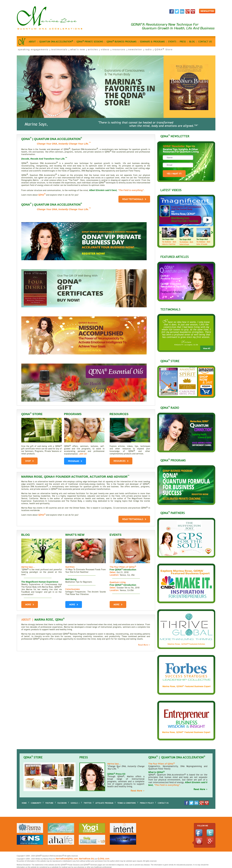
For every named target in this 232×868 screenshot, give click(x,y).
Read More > (144, 645)
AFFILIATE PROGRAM (104, 803)
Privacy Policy (147, 803)
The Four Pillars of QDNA (123, 567)
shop (29, 460)
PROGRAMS (75, 460)
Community (36, 803)
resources (119, 49)
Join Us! (83, 454)
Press (183, 42)
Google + (75, 803)
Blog (192, 42)
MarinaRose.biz (86, 859)
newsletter (135, 49)
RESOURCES (121, 460)
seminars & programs (152, 42)
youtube (49, 803)
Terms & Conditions (127, 803)
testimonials (59, 49)
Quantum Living (118, 582)
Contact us (205, 42)
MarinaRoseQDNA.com (67, 859)
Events (172, 42)
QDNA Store (164, 49)
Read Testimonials (134, 199)
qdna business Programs (121, 41)
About (32, 42)
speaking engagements (33, 49)
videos (105, 49)
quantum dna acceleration (56, 41)
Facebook (62, 803)
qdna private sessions (90, 41)
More (30, 604)
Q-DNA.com (104, 859)
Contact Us (163, 803)
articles (93, 49)
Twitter (87, 803)
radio (149, 49)
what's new (78, 49)
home (24, 803)
